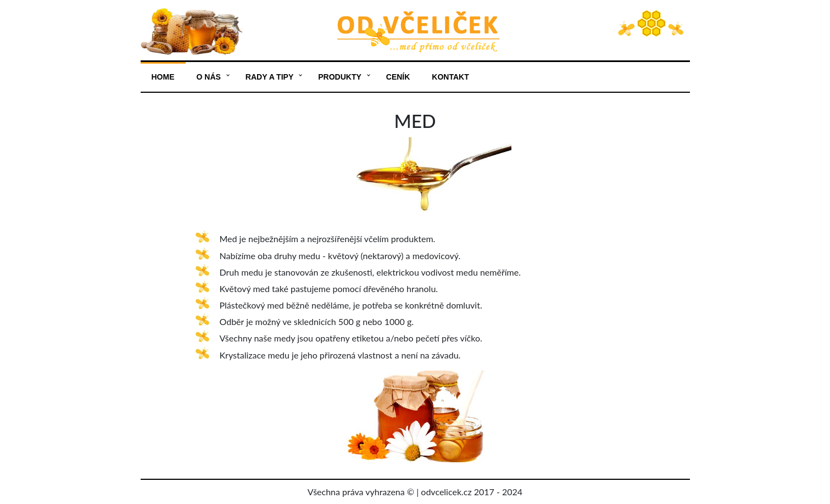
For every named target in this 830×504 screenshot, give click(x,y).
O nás (209, 77)
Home (163, 77)
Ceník (398, 77)
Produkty (340, 77)
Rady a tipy (269, 77)
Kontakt (450, 77)
